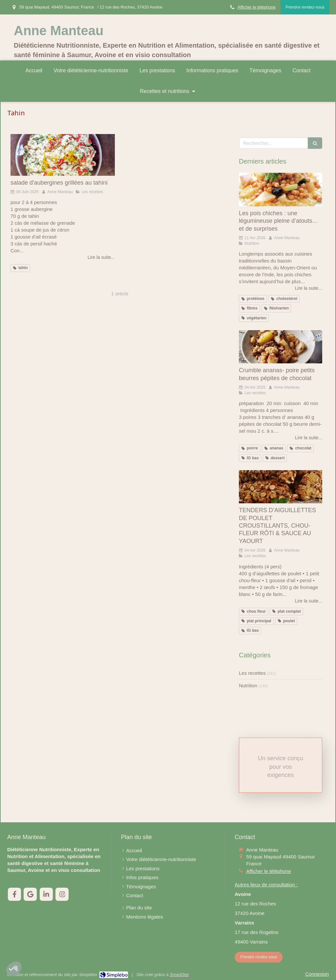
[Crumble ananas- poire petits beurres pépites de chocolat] (281, 347)
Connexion (317, 974)
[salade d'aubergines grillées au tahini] (63, 155)
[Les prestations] (143, 868)
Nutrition (248, 685)
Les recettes (252, 673)
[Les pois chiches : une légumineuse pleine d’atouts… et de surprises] (281, 190)
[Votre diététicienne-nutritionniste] (161, 859)
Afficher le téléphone (257, 7)
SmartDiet (179, 975)
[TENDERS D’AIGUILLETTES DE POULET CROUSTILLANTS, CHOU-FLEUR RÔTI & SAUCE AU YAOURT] (281, 487)
